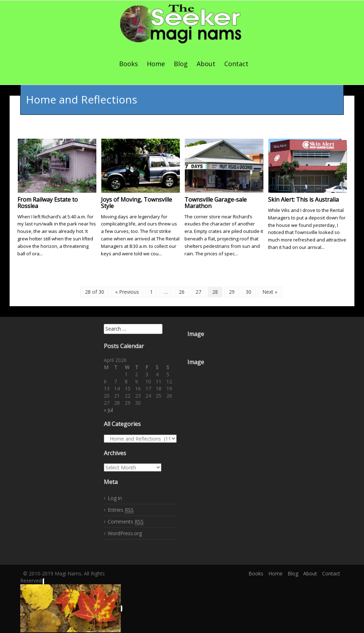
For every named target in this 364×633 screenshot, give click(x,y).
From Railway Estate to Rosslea (48, 202)
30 (248, 291)
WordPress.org (125, 533)
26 (182, 291)
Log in (115, 497)
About (206, 64)
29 (232, 291)
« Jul (108, 409)
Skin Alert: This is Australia (303, 199)
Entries (121, 509)
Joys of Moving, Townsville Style (136, 202)
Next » (270, 291)
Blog (181, 64)
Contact (236, 64)
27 (198, 291)
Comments (126, 521)
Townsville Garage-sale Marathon (216, 202)
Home (156, 64)
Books (129, 64)
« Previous (127, 291)
